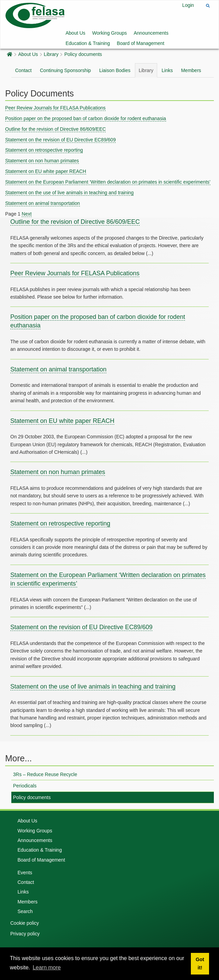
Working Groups (110, 33)
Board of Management (141, 43)
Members (191, 70)
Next (27, 214)
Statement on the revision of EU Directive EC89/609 (60, 140)
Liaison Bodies (115, 70)
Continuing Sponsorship (65, 70)
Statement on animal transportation (43, 203)
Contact (23, 70)
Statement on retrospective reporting (44, 150)
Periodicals (25, 786)
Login (188, 5)
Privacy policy (25, 934)
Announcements (151, 33)
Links (167, 70)
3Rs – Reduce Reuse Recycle (45, 774)
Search (25, 911)
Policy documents (83, 54)
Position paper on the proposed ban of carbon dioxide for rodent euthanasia (86, 118)
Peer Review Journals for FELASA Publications (55, 108)
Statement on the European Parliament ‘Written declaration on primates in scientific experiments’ (108, 182)
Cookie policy (25, 923)
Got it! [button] (200, 964)
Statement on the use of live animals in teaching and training (69, 193)
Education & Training (88, 43)
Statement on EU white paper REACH (46, 171)
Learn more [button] (47, 967)
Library (51, 54)
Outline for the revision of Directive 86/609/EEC (55, 129)
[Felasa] (35, 15)
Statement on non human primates (42, 161)
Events (25, 873)
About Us (76, 33)
